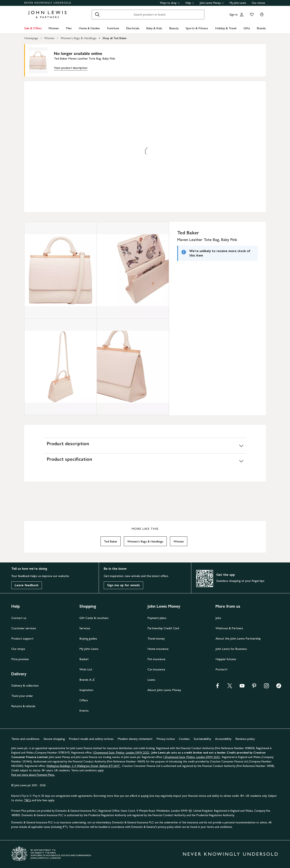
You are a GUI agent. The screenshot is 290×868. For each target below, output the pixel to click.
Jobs (218, 618)
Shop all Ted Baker (115, 38)
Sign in (234, 14)
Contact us (19, 618)
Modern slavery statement (135, 739)
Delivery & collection (25, 685)
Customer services (24, 628)
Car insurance (156, 669)
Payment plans (157, 618)
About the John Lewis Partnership (238, 638)
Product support (22, 638)
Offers (84, 700)
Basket (84, 659)
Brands (261, 28)
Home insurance (158, 649)
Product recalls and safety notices (91, 739)
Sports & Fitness (197, 28)
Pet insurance (156, 659)
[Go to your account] (242, 15)
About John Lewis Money (164, 690)
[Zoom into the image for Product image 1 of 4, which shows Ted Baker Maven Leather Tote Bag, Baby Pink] (61, 270)
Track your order (22, 696)
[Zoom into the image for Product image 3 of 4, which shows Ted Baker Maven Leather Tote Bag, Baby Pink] (61, 367)
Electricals (133, 28)
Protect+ (222, 669)
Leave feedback (27, 585)
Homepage (31, 38)
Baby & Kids (154, 28)
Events (84, 710)
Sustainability (202, 739)
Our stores (258, 3)
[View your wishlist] (251, 15)
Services (85, 628)
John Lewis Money (212, 3)
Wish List (86, 669)
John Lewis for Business (231, 649)
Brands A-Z (87, 680)
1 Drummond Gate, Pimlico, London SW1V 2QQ (121, 753)
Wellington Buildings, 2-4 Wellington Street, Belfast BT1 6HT (83, 766)
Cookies (184, 739)
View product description (71, 68)
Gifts (247, 28)
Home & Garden (89, 28)
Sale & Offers (33, 28)
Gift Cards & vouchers (94, 618)
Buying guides (88, 638)
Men (69, 28)
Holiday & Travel (226, 28)
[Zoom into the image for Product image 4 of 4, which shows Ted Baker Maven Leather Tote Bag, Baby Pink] (133, 367)
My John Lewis (238, 3)
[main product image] (41, 60)
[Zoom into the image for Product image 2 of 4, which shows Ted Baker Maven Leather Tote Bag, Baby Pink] (133, 270)
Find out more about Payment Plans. (33, 775)
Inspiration (86, 690)
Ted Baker (111, 541)
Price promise (20, 659)
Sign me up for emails (123, 585)
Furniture (113, 28)
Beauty (174, 28)
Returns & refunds (23, 706)
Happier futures (226, 659)
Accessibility (223, 739)
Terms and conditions (25, 739)
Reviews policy (245, 739)
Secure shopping (54, 739)
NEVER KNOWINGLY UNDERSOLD (48, 3)
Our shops (18, 649)
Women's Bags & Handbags (78, 38)
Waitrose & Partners (229, 628)
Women (54, 28)
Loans (151, 680)
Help (190, 3)
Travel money (156, 638)
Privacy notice (166, 739)
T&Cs (27, 800)
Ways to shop (170, 3)
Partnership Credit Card (163, 628)
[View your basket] (262, 15)
